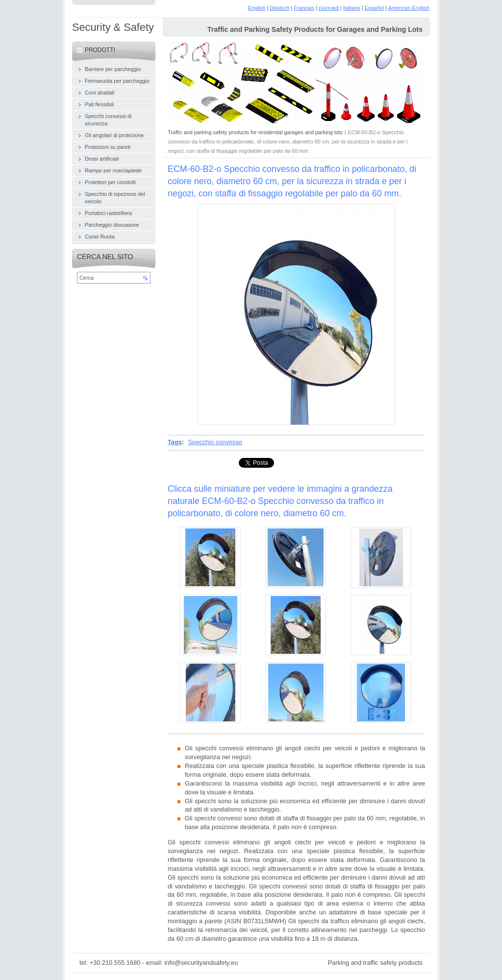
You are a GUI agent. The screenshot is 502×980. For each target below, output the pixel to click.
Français (304, 8)
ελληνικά (329, 8)
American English (409, 8)
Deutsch (279, 8)
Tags (175, 442)
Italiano (352, 8)
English (257, 8)
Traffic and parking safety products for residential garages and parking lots (255, 132)
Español (374, 8)
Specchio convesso (215, 442)
